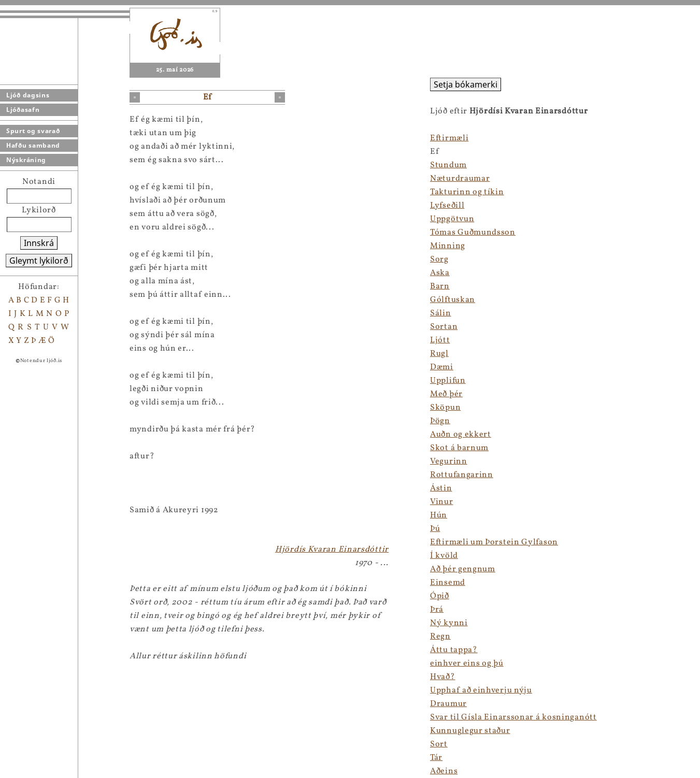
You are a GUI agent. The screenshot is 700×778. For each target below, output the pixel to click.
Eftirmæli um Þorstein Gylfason (494, 542)
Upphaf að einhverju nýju (481, 690)
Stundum (448, 165)
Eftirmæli (449, 138)
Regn (440, 637)
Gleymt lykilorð (39, 261)
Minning (448, 246)
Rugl (439, 354)
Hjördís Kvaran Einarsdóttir (332, 550)
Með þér (446, 394)
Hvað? (443, 677)
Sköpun (445, 408)
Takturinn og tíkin (467, 192)
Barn (440, 286)
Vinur (442, 502)
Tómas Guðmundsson (473, 233)
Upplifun (448, 381)
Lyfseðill (447, 206)
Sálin (441, 313)
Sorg (439, 260)
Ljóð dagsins (28, 95)
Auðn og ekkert (461, 435)
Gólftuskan (453, 300)
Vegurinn (449, 462)
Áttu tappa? (454, 650)
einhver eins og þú (467, 664)
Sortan (444, 327)
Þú (435, 529)
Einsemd (448, 583)
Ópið (440, 596)
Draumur (448, 704)
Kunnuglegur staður (470, 731)
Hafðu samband (33, 145)
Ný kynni (449, 623)
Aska (440, 273)
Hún (439, 515)
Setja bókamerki (466, 84)
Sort (439, 744)
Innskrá (39, 243)
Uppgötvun (452, 219)
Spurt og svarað (33, 131)
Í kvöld (444, 556)
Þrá (437, 610)
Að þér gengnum (463, 569)
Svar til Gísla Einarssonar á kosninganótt (513, 717)
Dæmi (442, 367)
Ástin (441, 488)
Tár (436, 758)
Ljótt (440, 340)
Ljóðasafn (23, 110)
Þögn (440, 421)
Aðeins (444, 771)
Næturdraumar (460, 179)
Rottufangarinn (462, 475)
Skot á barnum (459, 448)
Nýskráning (26, 160)
